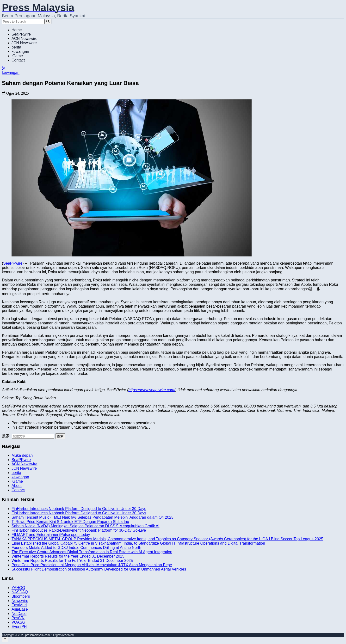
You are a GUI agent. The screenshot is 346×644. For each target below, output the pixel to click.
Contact (18, 60)
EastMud (19, 605)
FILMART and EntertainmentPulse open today (51, 535)
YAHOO (18, 588)
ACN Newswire (25, 39)
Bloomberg (21, 596)
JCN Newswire (24, 43)
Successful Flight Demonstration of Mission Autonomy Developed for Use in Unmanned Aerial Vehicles (99, 569)
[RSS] (4, 68)
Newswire (20, 601)
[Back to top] (5, 640)
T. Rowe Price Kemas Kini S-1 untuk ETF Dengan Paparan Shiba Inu (70, 522)
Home (17, 30)
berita (16, 47)
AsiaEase (20, 609)
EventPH (19, 627)
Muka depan (22, 455)
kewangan (20, 52)
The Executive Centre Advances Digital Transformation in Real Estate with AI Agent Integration (92, 552)
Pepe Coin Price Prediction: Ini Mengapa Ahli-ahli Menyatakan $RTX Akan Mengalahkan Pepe (92, 565)
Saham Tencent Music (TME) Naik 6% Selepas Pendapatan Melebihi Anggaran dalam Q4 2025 (93, 517)
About (17, 486)
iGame (17, 56)
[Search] (48, 21)
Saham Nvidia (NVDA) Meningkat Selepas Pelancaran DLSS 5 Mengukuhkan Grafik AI (85, 526)
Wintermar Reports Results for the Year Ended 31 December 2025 (68, 556)
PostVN (18, 618)
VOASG (18, 622)
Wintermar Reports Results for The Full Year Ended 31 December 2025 (72, 561)
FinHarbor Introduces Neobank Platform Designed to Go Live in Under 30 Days (79, 509)
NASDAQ (20, 592)
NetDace (19, 614)
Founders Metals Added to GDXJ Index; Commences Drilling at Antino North (76, 548)
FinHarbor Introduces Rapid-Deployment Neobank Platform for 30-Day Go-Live (79, 530)
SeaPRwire (21, 34)
